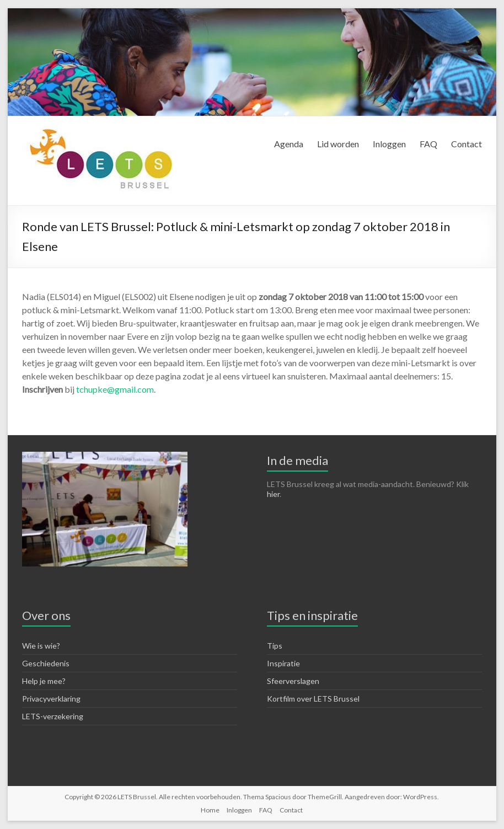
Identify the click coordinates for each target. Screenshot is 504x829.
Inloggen (389, 144)
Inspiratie (283, 663)
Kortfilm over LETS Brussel (313, 699)
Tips (275, 646)
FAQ (428, 144)
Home (210, 810)
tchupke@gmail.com (115, 389)
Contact (467, 144)
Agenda (289, 144)
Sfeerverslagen (293, 681)
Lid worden (338, 144)
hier (273, 494)
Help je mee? (44, 681)
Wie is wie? (41, 646)
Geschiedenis (46, 663)
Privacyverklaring (51, 699)
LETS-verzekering (53, 716)
